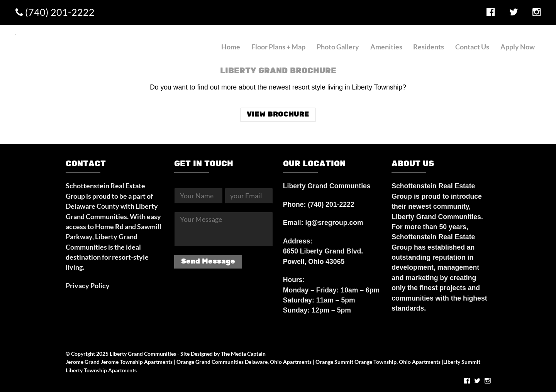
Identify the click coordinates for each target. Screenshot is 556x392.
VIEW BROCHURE (278, 114)
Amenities (386, 47)
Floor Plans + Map (278, 47)
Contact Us (472, 47)
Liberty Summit (462, 362)
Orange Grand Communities (210, 362)
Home (231, 47)
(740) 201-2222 (55, 12)
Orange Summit (334, 362)
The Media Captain (243, 354)
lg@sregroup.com (334, 223)
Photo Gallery (338, 47)
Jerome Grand (83, 362)
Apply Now (518, 47)
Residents (429, 47)
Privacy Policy (88, 286)
